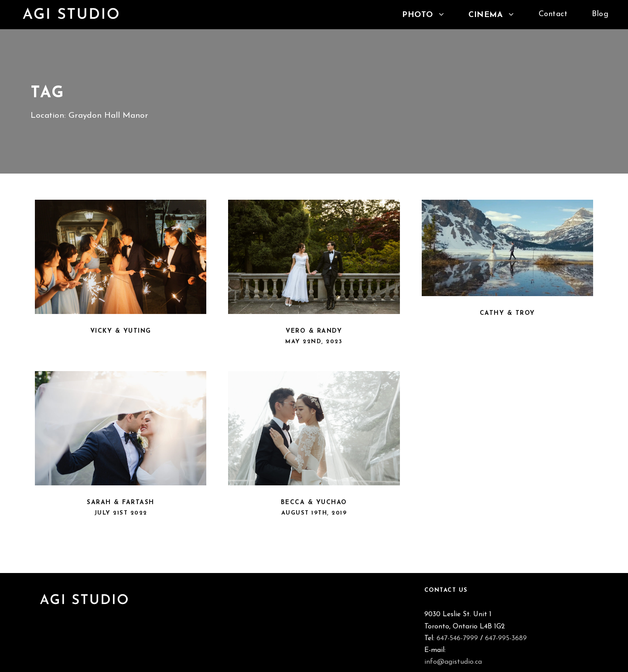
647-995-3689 (506, 638)
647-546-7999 (457, 638)
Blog (600, 14)
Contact (553, 14)
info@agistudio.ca (453, 662)
